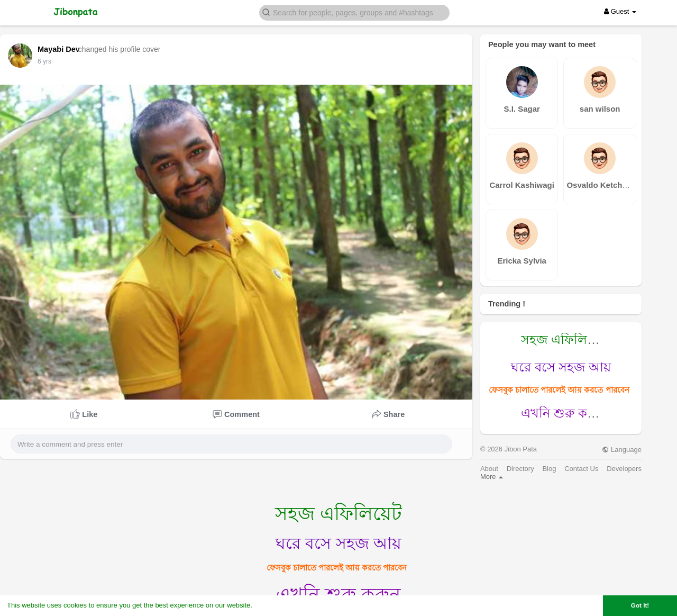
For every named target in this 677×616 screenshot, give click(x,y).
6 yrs (44, 61)
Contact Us (581, 469)
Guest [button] (620, 11)
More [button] (492, 477)
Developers (624, 469)
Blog (549, 469)
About (489, 469)
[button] (354, 12)
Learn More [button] (273, 605)
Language (621, 450)
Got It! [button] (640, 605)
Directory (520, 469)
